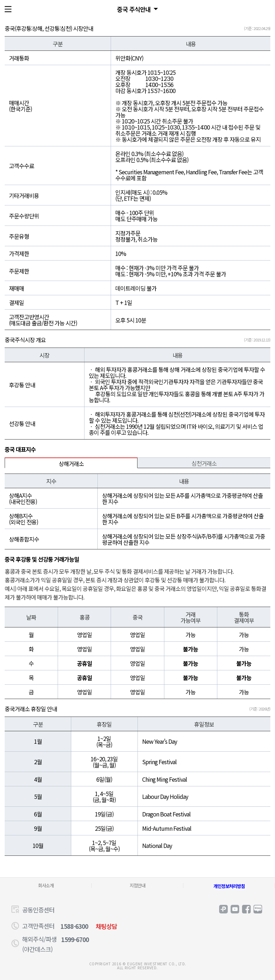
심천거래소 (204, 463)
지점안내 (137, 885)
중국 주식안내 (134, 9)
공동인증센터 (38, 910)
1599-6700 (75, 939)
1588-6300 (74, 926)
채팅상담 (106, 926)
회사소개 (46, 885)
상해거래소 (71, 464)
